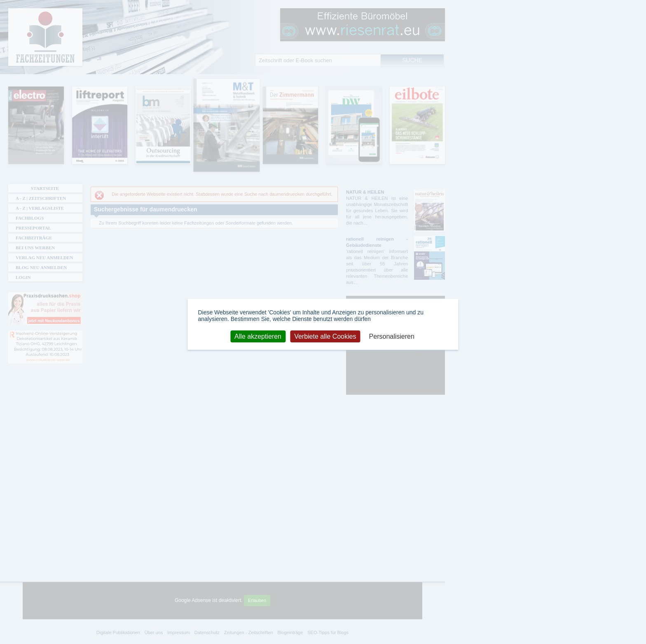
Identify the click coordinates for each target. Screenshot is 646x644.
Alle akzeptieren (258, 336)
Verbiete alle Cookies (325, 336)
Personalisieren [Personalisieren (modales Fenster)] (392, 336)
